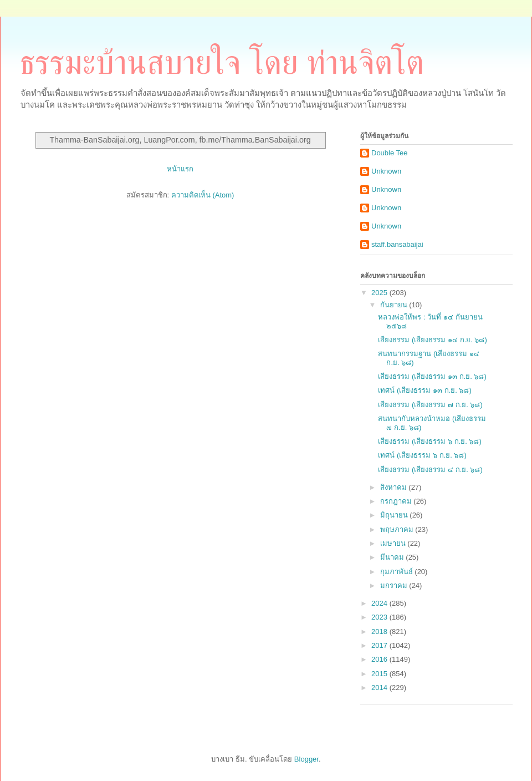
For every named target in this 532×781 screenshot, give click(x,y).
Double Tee (390, 153)
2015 (380, 674)
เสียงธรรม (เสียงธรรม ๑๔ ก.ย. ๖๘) (432, 340)
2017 (380, 645)
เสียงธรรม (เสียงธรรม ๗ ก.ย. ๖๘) (430, 405)
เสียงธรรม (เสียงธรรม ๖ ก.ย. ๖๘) (429, 441)
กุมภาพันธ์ (398, 572)
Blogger (306, 759)
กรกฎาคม (397, 501)
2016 (380, 659)
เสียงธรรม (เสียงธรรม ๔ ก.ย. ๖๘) (430, 470)
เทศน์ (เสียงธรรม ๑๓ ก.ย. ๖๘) (424, 390)
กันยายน (395, 305)
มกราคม (395, 585)
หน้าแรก (180, 169)
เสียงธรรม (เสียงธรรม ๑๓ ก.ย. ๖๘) (432, 376)
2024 (380, 603)
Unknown (386, 171)
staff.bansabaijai (397, 244)
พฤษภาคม (398, 529)
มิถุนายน (395, 515)
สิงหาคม (395, 487)
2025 (380, 293)
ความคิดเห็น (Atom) (203, 195)
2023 (380, 617)
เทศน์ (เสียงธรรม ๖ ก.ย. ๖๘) (422, 455)
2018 (380, 632)
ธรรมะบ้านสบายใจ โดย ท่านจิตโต (222, 63)
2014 (380, 688)
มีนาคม (393, 557)
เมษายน (394, 543)
